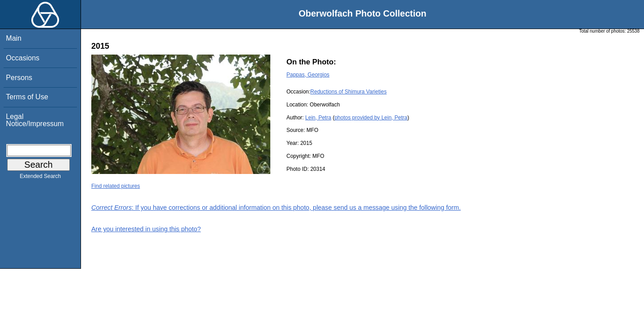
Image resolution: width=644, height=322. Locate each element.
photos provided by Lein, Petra (371, 118)
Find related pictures (116, 186)
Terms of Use (27, 97)
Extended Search (40, 178)
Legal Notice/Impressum (35, 120)
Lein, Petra (318, 118)
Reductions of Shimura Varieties (348, 92)
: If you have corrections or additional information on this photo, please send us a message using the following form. (276, 208)
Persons (19, 78)
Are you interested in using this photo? (146, 229)
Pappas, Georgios (308, 75)
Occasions (23, 58)
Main (14, 38)
